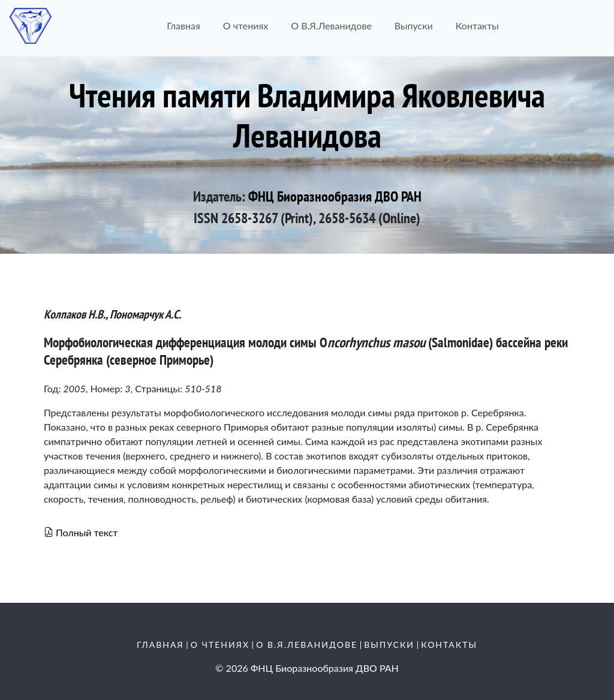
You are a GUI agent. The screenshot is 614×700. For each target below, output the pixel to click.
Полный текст (81, 532)
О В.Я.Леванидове (331, 25)
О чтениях (246, 25)
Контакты (477, 25)
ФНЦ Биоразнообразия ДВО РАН (335, 196)
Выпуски (414, 25)
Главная (183, 25)
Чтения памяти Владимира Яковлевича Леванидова (307, 115)
